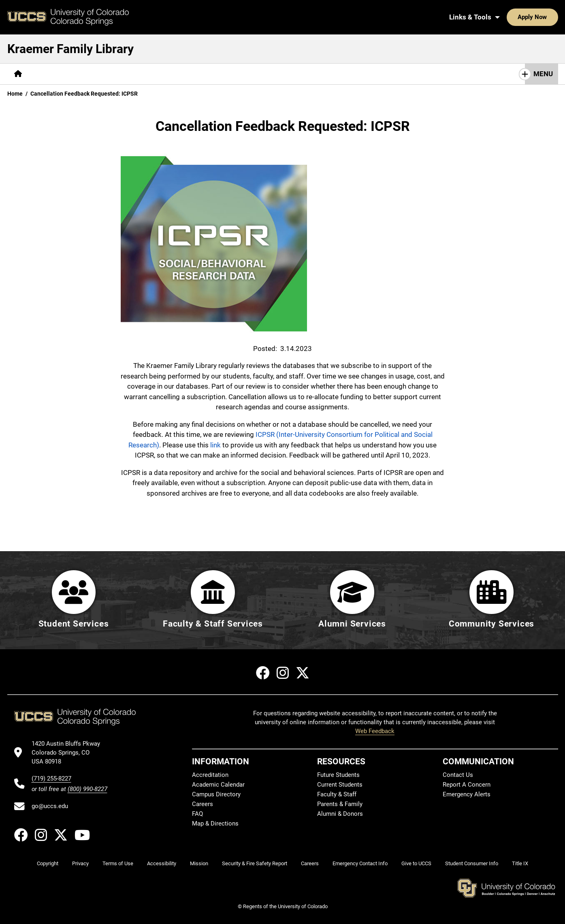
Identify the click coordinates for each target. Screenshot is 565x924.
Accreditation (210, 775)
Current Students (340, 785)
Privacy (80, 863)
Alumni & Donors (340, 814)
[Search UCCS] (549, 17)
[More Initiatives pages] (222, 74)
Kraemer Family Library (70, 49)
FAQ (197, 814)
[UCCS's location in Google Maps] (69, 753)
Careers (203, 804)
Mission (199, 863)
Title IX (520, 863)
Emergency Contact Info (360, 863)
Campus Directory (216, 794)
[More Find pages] (48, 74)
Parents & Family (340, 804)
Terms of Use (118, 863)
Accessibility (162, 863)
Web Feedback (375, 731)
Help (134, 74)
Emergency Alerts (467, 794)
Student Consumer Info (472, 863)
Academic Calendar (218, 785)
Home (15, 94)
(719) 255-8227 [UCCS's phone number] (51, 779)
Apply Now (507, 17)
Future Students (338, 775)
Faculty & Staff (337, 794)
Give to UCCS (416, 863)
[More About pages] (171, 74)
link (215, 445)
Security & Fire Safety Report (255, 863)
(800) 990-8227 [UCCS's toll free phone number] (87, 789)
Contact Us (458, 775)
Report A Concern (467, 785)
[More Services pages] (94, 74)
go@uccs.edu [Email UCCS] (50, 806)
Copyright (48, 863)
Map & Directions (215, 823)
